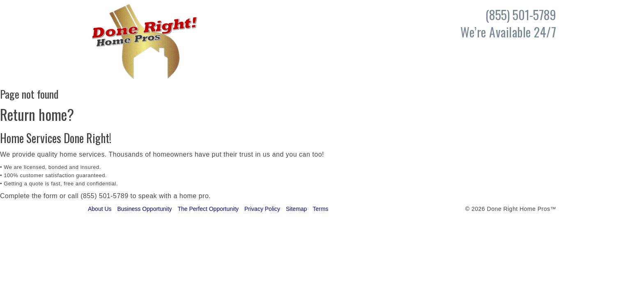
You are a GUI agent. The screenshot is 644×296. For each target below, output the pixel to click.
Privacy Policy (262, 209)
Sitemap (296, 209)
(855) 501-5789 (104, 196)
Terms (320, 209)
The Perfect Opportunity (208, 209)
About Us (100, 209)
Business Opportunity (144, 209)
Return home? (37, 114)
